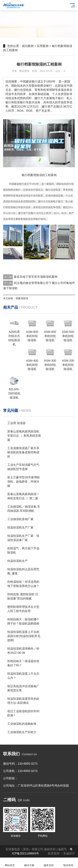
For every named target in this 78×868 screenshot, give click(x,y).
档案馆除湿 (22, 298)
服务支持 (49, 863)
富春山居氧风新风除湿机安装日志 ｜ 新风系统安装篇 (24, 436)
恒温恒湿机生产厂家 (20, 527)
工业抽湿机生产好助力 (22, 732)
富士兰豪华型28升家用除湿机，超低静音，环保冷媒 (24, 482)
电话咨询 (68, 863)
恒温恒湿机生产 (17, 561)
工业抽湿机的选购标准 (22, 724)
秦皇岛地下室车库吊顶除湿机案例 (36, 277)
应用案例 (43, 46)
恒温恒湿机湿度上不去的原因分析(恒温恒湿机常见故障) (24, 636)
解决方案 (29, 863)
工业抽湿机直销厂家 (20, 519)
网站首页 (10, 863)
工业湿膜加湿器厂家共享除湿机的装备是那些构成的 (23, 452)
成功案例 (28, 46)
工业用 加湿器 (16, 423)
